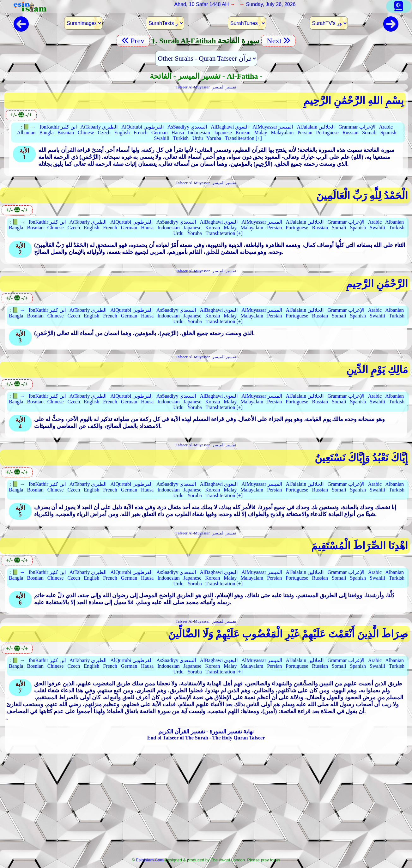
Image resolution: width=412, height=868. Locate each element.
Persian (305, 133)
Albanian (26, 133)
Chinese (86, 133)
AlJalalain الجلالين (316, 127)
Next (278, 41)
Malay (261, 133)
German (160, 133)
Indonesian (199, 133)
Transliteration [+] (243, 138)
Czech (104, 133)
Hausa (178, 133)
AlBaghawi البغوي (230, 127)
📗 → (29, 127)
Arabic (386, 127)
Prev (133, 41)
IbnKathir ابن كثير (58, 127)
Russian (351, 133)
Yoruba (214, 138)
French (140, 133)
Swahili (162, 138)
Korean (243, 133)
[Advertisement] (206, 808)
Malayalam (282, 133)
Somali (369, 133)
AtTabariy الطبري (99, 127)
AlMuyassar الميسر (273, 127)
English (122, 133)
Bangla (46, 133)
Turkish (181, 138)
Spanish (388, 133)
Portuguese (327, 133)
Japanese (223, 133)
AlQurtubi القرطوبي (142, 127)
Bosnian (66, 133)
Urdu (198, 138)
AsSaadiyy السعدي (187, 127)
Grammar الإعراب (357, 127)
